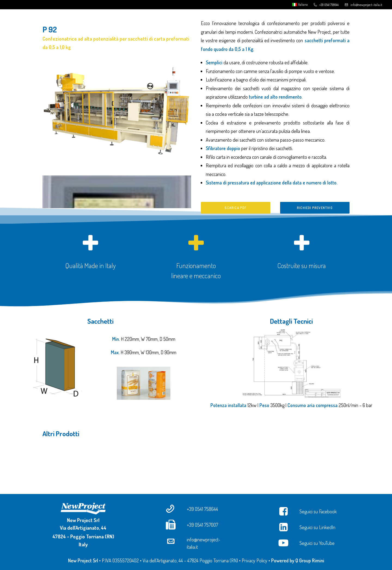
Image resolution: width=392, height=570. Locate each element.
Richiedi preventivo (315, 208)
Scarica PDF (235, 208)
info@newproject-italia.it (366, 5)
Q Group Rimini (310, 560)
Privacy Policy (255, 560)
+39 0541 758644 (329, 5)
